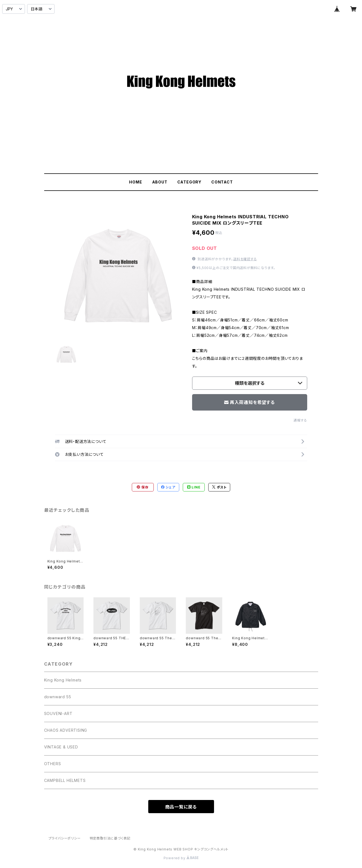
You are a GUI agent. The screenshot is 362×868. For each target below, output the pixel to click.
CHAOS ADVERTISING (66, 730)
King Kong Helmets (63, 680)
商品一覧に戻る (181, 807)
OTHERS (53, 764)
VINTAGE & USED (61, 747)
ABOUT (160, 182)
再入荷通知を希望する (250, 402)
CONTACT (222, 182)
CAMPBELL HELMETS (65, 780)
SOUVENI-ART (58, 713)
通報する (300, 420)
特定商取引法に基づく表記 (110, 838)
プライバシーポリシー (65, 838)
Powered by (181, 858)
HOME (136, 182)
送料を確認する (245, 259)
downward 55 (58, 697)
